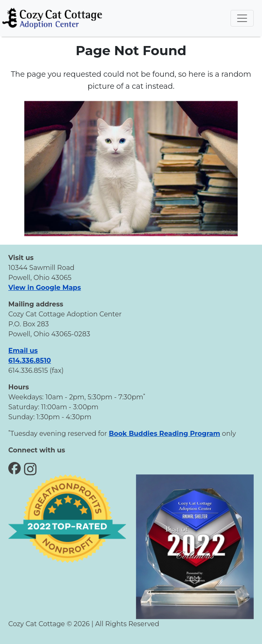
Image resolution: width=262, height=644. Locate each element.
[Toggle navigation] (242, 18)
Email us (23, 351)
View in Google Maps (45, 288)
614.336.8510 (30, 361)
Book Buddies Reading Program (164, 434)
